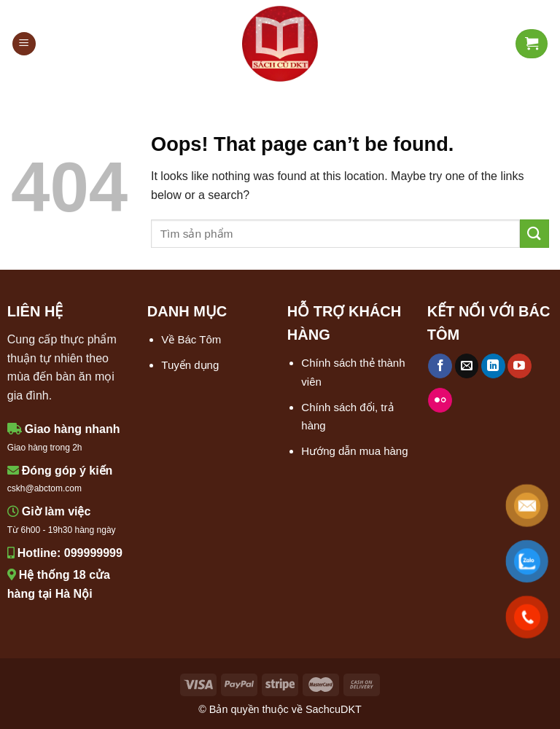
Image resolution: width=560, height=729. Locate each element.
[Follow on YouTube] (520, 366)
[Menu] (24, 44)
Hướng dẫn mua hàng (354, 451)
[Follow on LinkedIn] (493, 366)
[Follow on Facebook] (440, 366)
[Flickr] (440, 400)
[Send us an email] (467, 366)
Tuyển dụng (190, 365)
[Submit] (534, 234)
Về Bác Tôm (191, 339)
